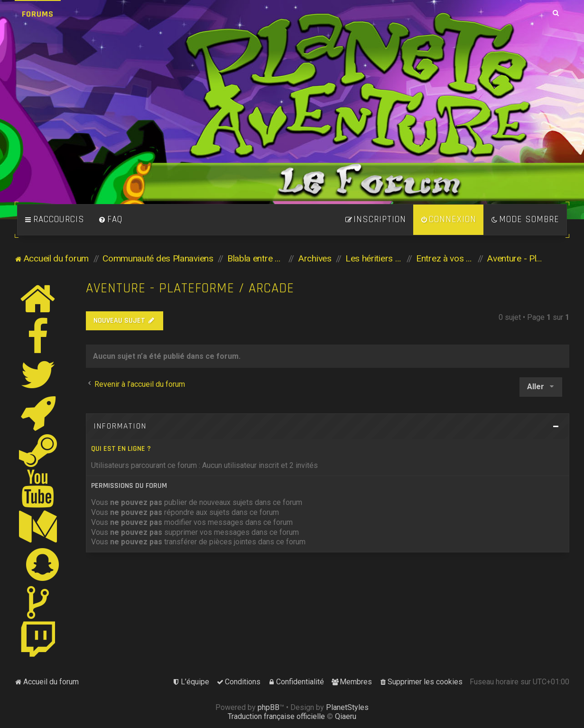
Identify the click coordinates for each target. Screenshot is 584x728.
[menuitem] (111, 220)
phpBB (269, 707)
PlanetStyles (347, 707)
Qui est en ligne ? (121, 449)
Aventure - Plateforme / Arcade (190, 288)
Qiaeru (346, 716)
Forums (38, 14)
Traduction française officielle (276, 716)
